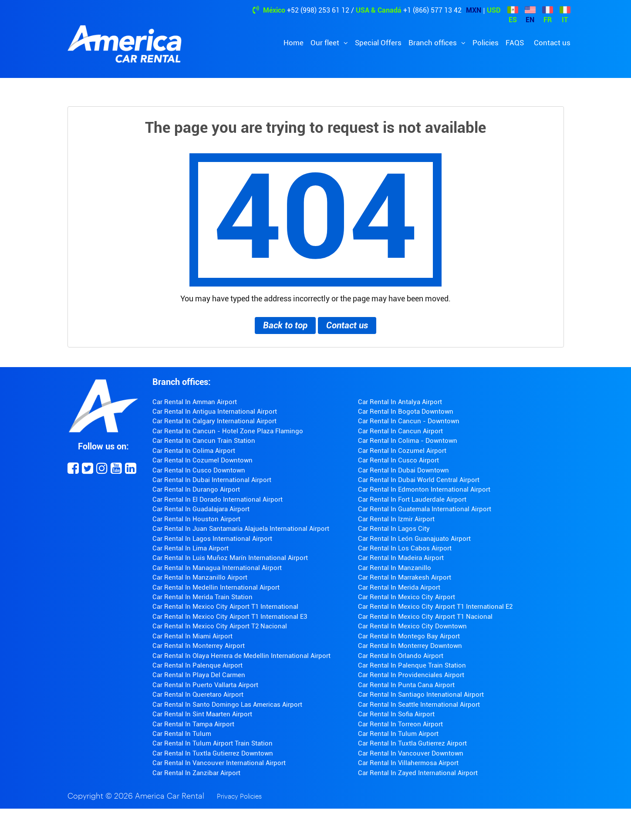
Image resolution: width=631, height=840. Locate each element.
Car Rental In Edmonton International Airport (424, 489)
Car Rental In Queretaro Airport (198, 695)
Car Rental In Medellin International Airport (216, 587)
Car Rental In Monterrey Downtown (410, 646)
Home (294, 43)
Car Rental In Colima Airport (194, 451)
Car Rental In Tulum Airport (398, 734)
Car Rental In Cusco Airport (398, 460)
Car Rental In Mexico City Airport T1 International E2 (435, 607)
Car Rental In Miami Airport (192, 636)
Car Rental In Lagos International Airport (212, 539)
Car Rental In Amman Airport (195, 402)
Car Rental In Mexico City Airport (407, 597)
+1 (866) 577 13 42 (432, 10)
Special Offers (378, 43)
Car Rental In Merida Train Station (202, 597)
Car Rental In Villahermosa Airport (408, 763)
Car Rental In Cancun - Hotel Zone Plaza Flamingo (228, 431)
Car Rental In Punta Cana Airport (406, 685)
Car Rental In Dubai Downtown (403, 470)
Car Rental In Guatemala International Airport (425, 509)
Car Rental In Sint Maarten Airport (202, 714)
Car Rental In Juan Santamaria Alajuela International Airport (241, 529)
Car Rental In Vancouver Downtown (411, 753)
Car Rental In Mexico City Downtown (412, 626)
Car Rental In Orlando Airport (401, 656)
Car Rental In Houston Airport (196, 519)
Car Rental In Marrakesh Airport (405, 577)
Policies (486, 43)
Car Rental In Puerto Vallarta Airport (205, 685)
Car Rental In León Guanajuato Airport (414, 539)
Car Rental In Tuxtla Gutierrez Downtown (213, 753)
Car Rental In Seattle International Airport (419, 705)
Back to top (285, 325)
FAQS (515, 43)
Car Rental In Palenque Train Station (412, 665)
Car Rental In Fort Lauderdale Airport (412, 499)
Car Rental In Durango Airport (196, 489)
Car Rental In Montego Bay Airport (409, 636)
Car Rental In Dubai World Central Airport (419, 480)
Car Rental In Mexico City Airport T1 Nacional (425, 617)
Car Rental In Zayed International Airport (418, 773)
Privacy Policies (239, 797)
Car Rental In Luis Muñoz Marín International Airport (230, 558)
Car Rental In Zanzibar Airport (196, 773)
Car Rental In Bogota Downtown (406, 412)
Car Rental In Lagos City (394, 529)
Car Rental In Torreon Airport (400, 724)
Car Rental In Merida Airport (399, 587)
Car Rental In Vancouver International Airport (219, 763)
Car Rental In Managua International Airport (217, 568)
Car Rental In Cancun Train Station (204, 441)
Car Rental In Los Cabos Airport (405, 548)
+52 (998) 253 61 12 (318, 10)
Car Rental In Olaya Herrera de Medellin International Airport (241, 656)
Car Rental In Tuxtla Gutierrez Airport (412, 743)
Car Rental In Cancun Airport (400, 431)
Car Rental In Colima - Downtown (408, 441)
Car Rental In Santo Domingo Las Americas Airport (227, 705)
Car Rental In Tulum (182, 734)
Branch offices (434, 43)
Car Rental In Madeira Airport (401, 558)
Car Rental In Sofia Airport (396, 714)
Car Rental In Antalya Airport (400, 402)
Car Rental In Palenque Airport (197, 665)
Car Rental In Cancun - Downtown (409, 421)
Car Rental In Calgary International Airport (214, 421)
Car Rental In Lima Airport (191, 548)
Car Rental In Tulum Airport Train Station (213, 743)
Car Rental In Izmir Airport (396, 519)
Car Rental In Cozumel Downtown (202, 460)
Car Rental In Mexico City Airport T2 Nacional (220, 626)
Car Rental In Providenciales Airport (411, 675)
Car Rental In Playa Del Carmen (199, 675)
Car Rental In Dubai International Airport (212, 480)
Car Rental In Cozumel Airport (402, 451)
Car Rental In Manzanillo (395, 568)
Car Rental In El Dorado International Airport (218, 499)
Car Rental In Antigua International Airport (215, 412)
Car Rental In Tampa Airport (193, 724)
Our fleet (326, 43)
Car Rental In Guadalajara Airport (201, 509)
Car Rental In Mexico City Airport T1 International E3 (230, 617)
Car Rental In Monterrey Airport (199, 646)
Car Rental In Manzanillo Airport (200, 577)
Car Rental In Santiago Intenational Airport (421, 695)
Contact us (552, 43)
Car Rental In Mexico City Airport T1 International (225, 607)
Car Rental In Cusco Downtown (199, 470)
